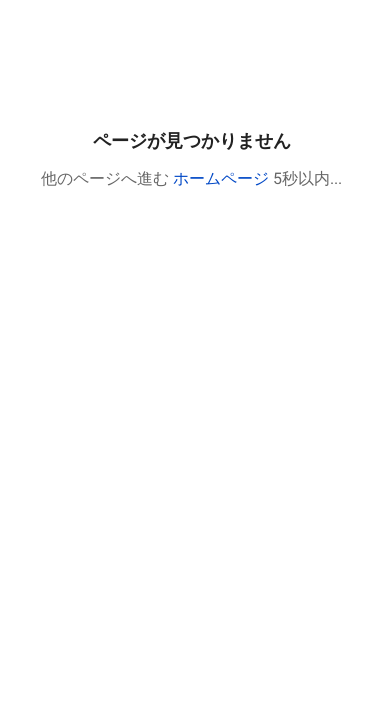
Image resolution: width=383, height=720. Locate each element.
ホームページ (221, 178)
